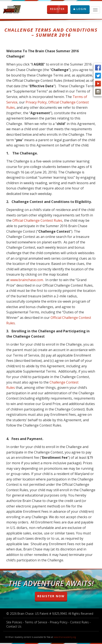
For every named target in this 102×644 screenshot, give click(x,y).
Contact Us (14, 626)
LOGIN (80, 9)
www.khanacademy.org (65, 637)
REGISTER (57, 9)
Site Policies (14, 622)
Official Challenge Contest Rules (37, 220)
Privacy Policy (36, 102)
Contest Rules (79, 622)
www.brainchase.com (27, 280)
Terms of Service (36, 622)
